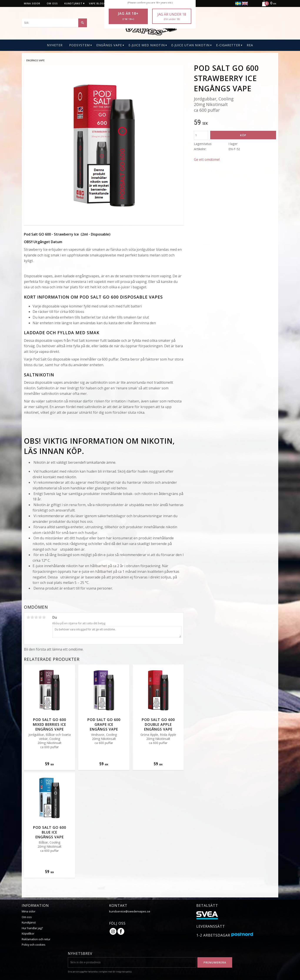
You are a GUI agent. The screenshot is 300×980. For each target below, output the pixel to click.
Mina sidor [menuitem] (32, 3)
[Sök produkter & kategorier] (54, 23)
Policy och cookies (34, 945)
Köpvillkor (28, 933)
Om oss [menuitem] (52, 3)
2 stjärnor (32, 617)
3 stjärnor (36, 617)
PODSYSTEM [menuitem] (79, 45)
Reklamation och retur (36, 939)
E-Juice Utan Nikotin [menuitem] (190, 45)
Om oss (27, 917)
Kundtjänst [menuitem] (73, 3)
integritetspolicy (124, 972)
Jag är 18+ (128, 16)
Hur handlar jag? (32, 928)
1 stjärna (28, 617)
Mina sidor (29, 911)
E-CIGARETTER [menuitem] (228, 45)
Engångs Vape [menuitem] (109, 45)
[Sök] (83, 23)
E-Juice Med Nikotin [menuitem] (147, 45)
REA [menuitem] (250, 45)
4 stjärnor (40, 617)
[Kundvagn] (267, 6)
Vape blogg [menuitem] (97, 3)
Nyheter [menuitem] (55, 45)
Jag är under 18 (172, 16)
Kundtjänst (29, 922)
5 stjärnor (44, 617)
